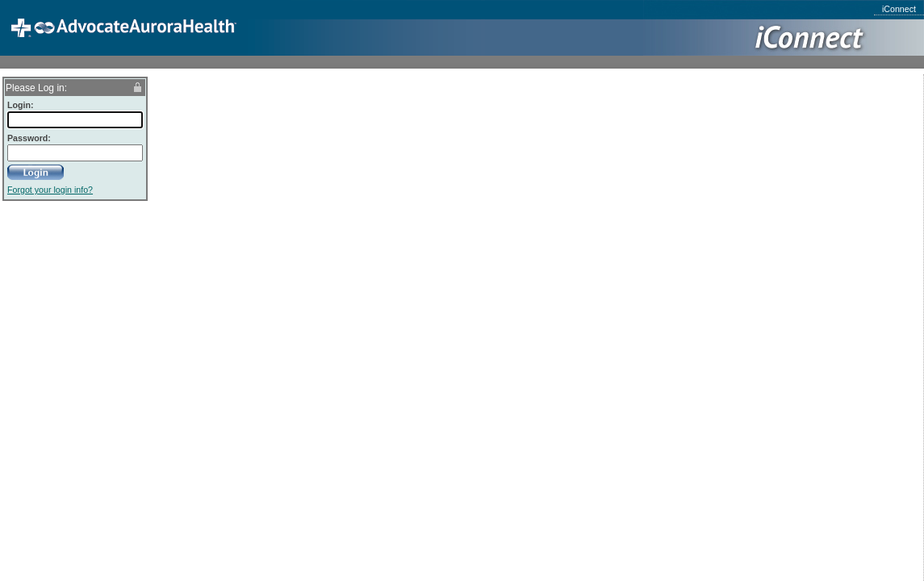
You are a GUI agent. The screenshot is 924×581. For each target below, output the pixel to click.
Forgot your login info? (50, 190)
